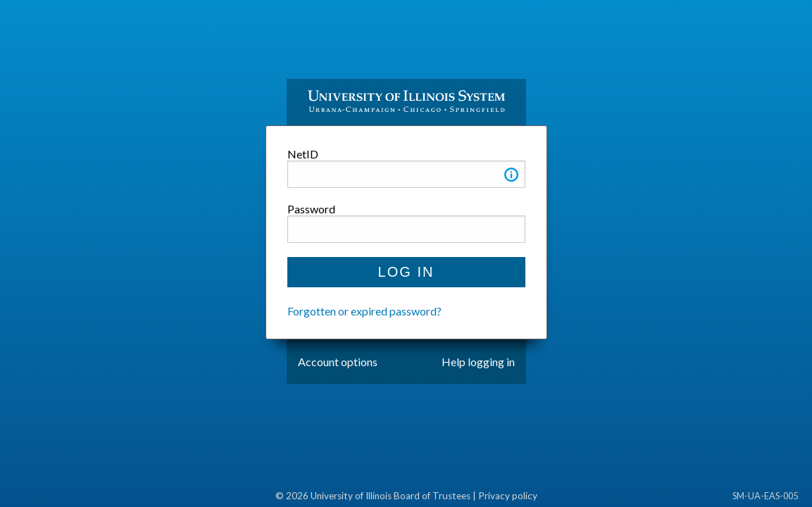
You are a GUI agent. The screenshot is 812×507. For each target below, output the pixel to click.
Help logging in (478, 362)
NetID (303, 154)
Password (311, 209)
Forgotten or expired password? (364, 311)
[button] (511, 177)
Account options (338, 362)
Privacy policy (508, 496)
